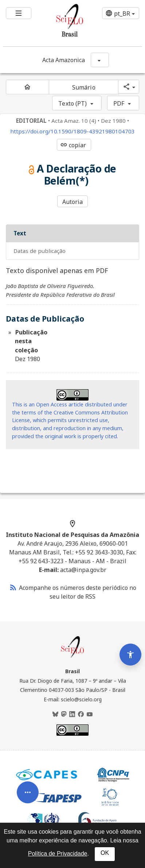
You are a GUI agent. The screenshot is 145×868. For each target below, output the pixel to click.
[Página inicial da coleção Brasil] (72, 657)
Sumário (84, 87)
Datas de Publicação (40, 251)
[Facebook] (81, 715)
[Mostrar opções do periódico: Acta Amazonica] (100, 60)
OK (105, 853)
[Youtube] (90, 715)
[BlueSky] (55, 715)
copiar (73, 145)
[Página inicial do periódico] (28, 87)
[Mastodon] (64, 715)
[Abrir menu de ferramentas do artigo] (28, 800)
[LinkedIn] (72, 715)
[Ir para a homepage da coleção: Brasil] (61, 23)
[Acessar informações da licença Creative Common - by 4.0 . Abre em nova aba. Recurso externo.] (72, 395)
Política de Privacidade (58, 854)
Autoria (73, 202)
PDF (119, 103)
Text (20, 233)
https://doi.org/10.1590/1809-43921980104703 (72, 131)
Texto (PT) (72, 103)
